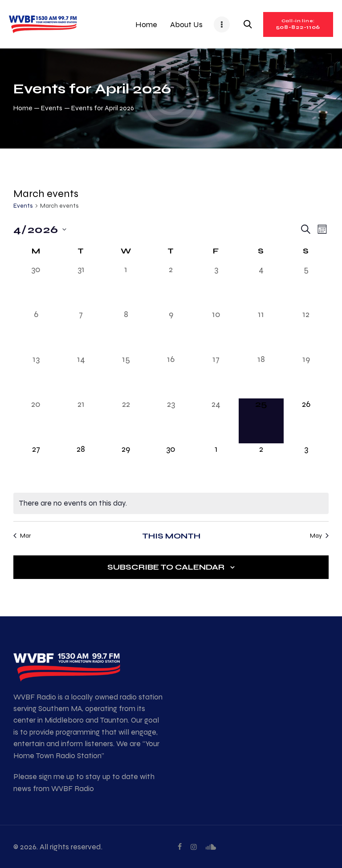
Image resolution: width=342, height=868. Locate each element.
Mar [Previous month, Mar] (22, 536)
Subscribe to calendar (166, 567)
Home (23, 108)
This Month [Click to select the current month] (171, 536)
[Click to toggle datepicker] (40, 229)
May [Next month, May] (319, 536)
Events (52, 108)
